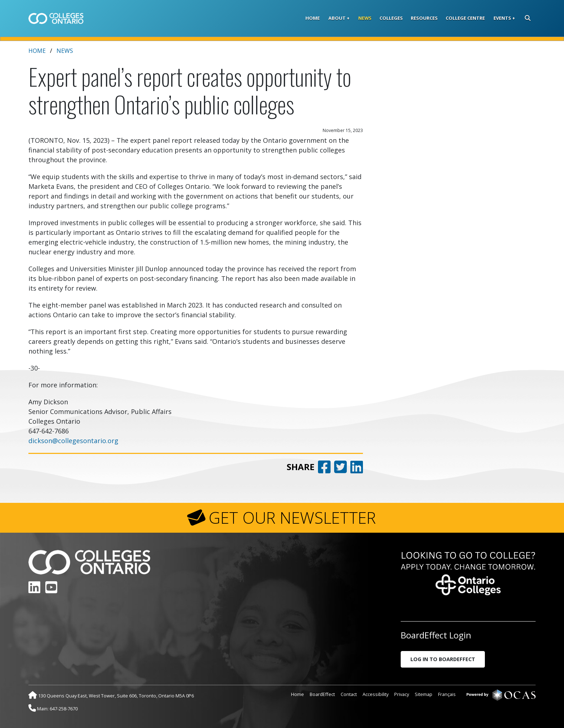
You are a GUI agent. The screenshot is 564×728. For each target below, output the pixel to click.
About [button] (337, 18)
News (365, 18)
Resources (424, 18)
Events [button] (502, 18)
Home (313, 18)
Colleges (391, 18)
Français (447, 694)
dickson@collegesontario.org (73, 441)
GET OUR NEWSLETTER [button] (292, 518)
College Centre (465, 18)
